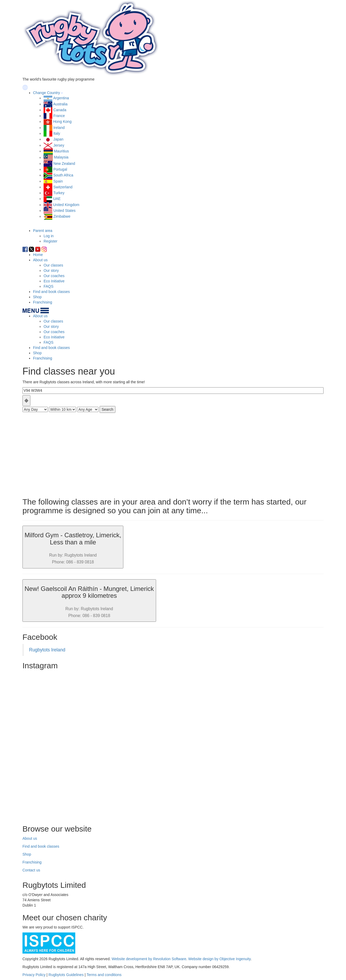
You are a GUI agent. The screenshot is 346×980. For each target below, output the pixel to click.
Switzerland (63, 187)
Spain (58, 181)
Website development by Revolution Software (149, 959)
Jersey (59, 145)
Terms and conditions (104, 975)
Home (38, 255)
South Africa (63, 175)
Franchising (43, 302)
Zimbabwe (62, 216)
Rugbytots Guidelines (66, 975)
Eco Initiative (54, 281)
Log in (49, 236)
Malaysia (61, 157)
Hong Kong (62, 122)
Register (50, 241)
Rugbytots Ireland (47, 650)
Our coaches (54, 276)
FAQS (48, 286)
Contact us (31, 870)
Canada (60, 110)
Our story (51, 270)
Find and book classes (51, 292)
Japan (58, 139)
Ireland (59, 128)
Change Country (46, 93)
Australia (60, 104)
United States (64, 211)
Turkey (59, 193)
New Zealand (64, 164)
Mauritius (61, 151)
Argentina (61, 98)
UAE (57, 199)
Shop (37, 297)
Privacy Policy (34, 975)
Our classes (53, 265)
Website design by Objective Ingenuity (219, 959)
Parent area (43, 231)
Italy (57, 133)
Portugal (60, 169)
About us (40, 260)
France (59, 116)
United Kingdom (66, 205)
